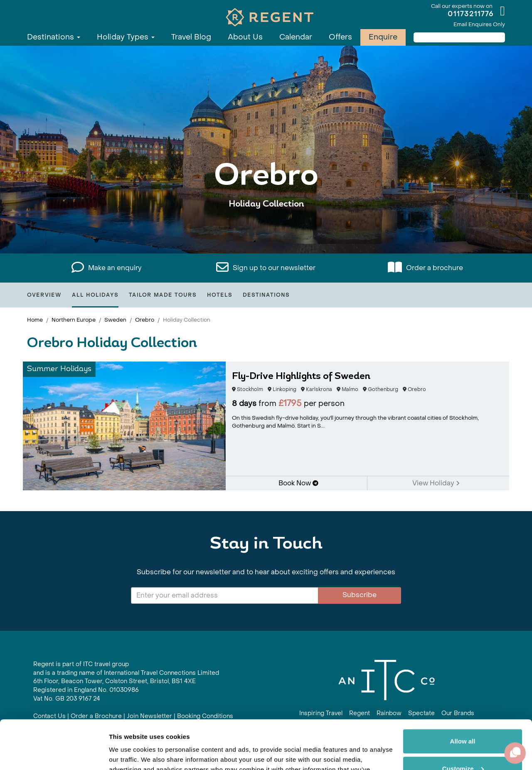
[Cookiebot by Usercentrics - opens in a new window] (54, 754)
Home (35, 320)
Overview (44, 295)
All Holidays (95, 295)
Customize (463, 720)
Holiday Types (126, 37)
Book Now (298, 483)
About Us (245, 37)
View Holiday (436, 483)
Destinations (54, 37)
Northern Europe (74, 320)
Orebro (145, 320)
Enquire (383, 37)
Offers (340, 37)
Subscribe (360, 595)
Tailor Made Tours (163, 295)
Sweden (115, 320)
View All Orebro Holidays (266, 230)
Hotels (220, 295)
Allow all (463, 693)
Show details (128, 754)
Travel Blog (191, 37)
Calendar (296, 37)
